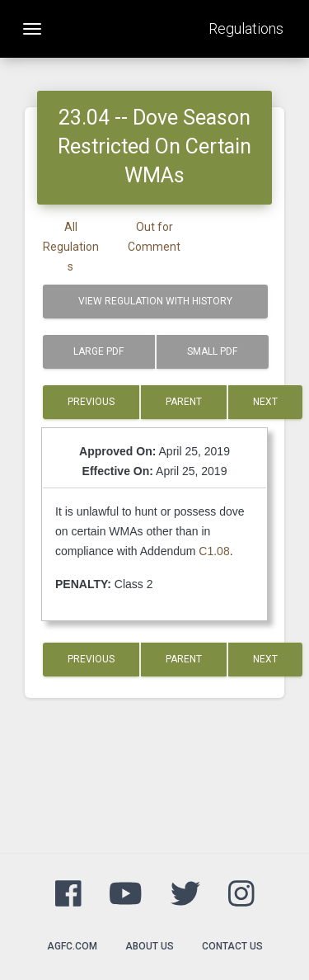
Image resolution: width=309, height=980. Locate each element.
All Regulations (71, 247)
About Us (150, 946)
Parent (184, 402)
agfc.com (72, 946)
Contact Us (232, 946)
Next (265, 402)
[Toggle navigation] (32, 29)
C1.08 (214, 551)
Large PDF (98, 351)
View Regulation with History (155, 301)
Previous (91, 402)
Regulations (246, 28)
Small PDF (212, 351)
